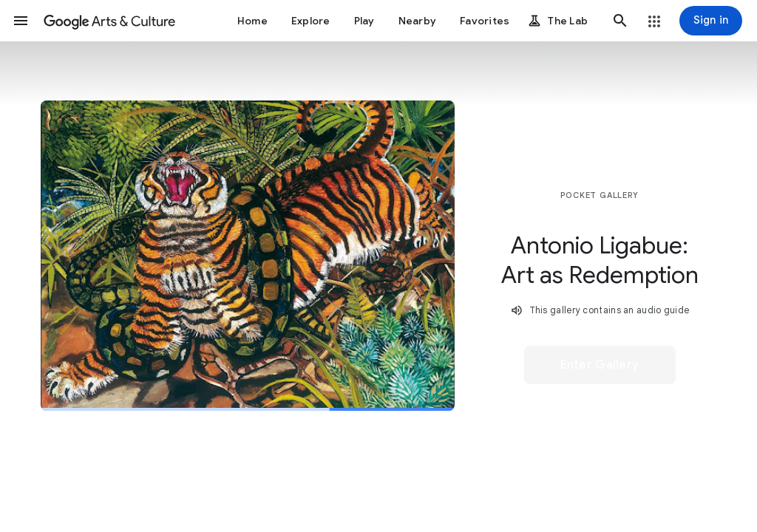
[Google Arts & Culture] (109, 21)
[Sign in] (711, 21)
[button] (21, 21)
